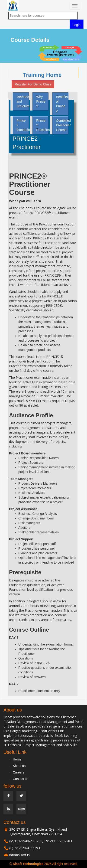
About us (19, 766)
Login (77, 25)
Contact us (21, 779)
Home (17, 759)
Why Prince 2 (41, 101)
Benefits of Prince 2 (62, 104)
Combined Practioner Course (62, 125)
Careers (19, 772)
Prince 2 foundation (23, 125)
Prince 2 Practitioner (42, 125)
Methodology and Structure (23, 101)
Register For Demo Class (32, 84)
